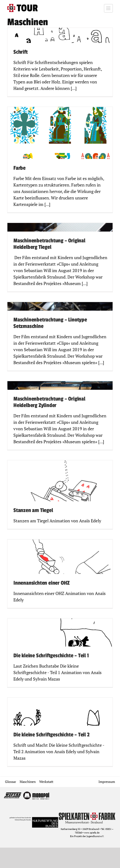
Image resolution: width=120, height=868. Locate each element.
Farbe (19, 168)
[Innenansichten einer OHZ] (60, 574)
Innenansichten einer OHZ (41, 583)
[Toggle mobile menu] (108, 8)
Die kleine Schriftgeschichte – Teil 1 (51, 656)
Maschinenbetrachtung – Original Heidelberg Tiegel (49, 244)
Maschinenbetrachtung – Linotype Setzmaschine (50, 323)
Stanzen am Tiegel (33, 510)
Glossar (11, 782)
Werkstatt (46, 782)
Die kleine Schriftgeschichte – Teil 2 (51, 735)
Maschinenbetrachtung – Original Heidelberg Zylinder (49, 402)
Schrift (21, 52)
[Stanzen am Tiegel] (60, 495)
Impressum (107, 782)
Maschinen (28, 782)
